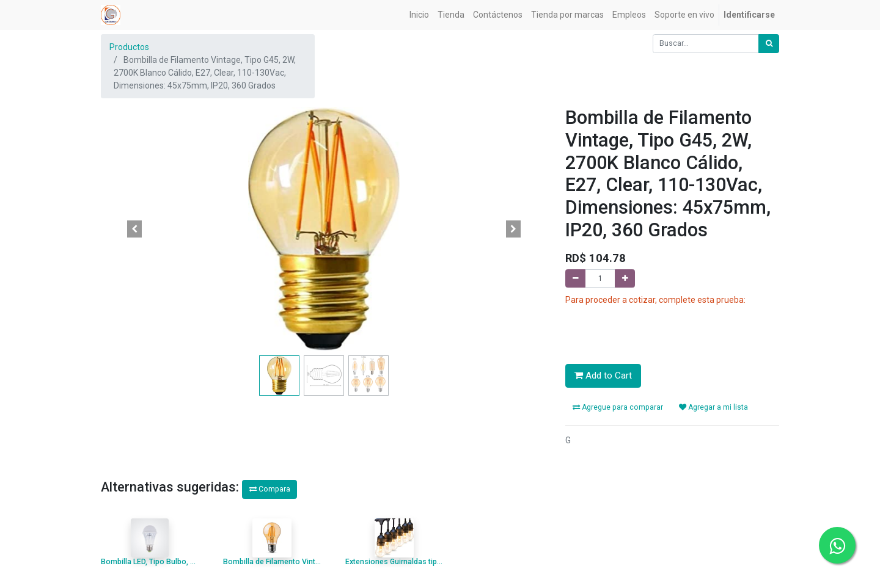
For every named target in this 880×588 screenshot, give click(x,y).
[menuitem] (419, 15)
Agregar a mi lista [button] (713, 407)
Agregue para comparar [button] (618, 407)
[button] (134, 229)
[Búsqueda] (769, 44)
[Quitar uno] (575, 279)
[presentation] (658, 330)
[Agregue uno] (625, 279)
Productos (129, 47)
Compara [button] (270, 489)
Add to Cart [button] (603, 376)
